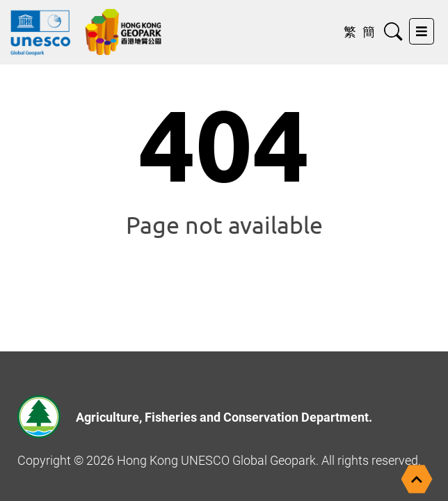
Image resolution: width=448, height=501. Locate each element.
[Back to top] (417, 479)
